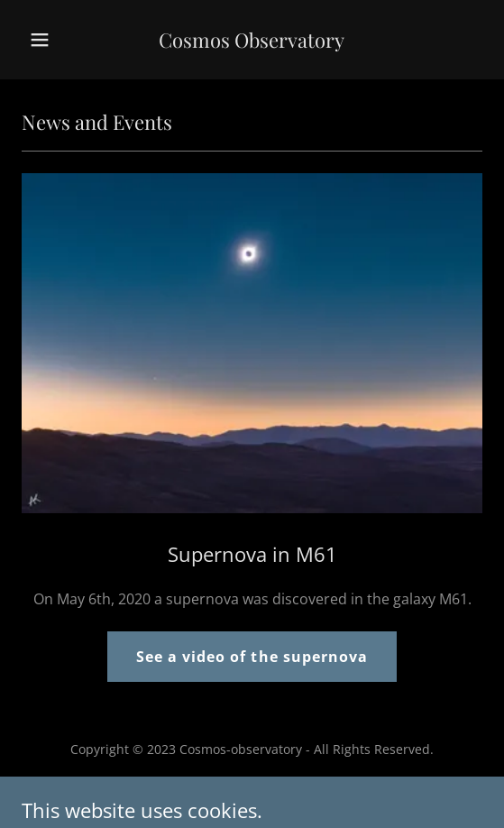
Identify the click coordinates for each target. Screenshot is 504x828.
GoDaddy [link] (239, 790)
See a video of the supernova (252, 657)
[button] (56, 40)
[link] (252, 42)
